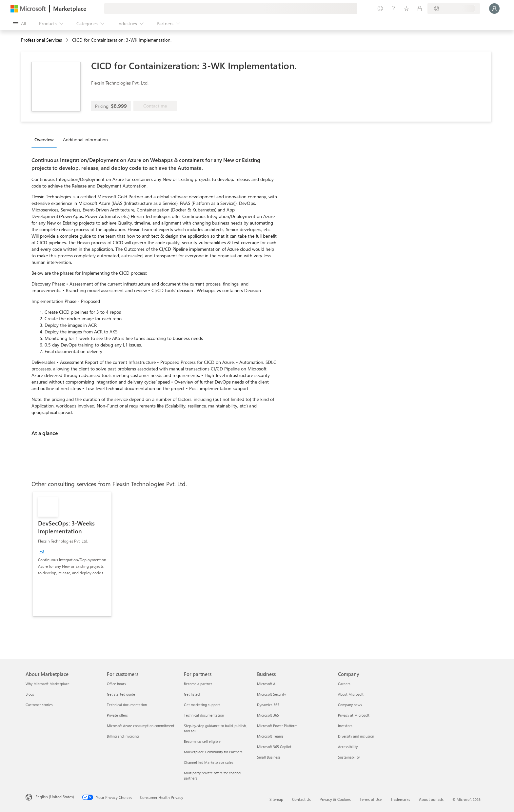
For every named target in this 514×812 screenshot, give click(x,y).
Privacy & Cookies (335, 799)
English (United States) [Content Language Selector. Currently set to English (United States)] (55, 797)
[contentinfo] (68, 40)
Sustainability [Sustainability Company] (349, 757)
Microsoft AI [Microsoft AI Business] (267, 684)
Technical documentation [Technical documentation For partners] (204, 715)
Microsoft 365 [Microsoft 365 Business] (268, 715)
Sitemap (276, 799)
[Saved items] (406, 9)
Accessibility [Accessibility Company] (348, 747)
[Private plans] (420, 9)
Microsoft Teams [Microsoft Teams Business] (270, 736)
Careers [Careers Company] (344, 684)
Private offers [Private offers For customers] (117, 715)
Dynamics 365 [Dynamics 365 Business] (268, 705)
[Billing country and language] (454, 9)
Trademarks (400, 799)
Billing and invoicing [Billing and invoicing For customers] (123, 736)
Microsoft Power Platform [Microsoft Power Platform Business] (277, 726)
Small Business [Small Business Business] (269, 757)
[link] (72, 554)
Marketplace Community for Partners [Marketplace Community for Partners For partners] (213, 752)
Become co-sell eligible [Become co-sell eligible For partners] (202, 741)
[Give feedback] (380, 9)
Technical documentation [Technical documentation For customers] (127, 705)
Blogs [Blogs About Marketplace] (30, 694)
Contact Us (301, 799)
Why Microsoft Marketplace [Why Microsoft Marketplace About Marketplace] (48, 684)
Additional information (85, 139)
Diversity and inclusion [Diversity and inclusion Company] (356, 736)
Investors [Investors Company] (345, 726)
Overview (44, 139)
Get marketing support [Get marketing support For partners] (202, 705)
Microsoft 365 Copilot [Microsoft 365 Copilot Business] (274, 747)
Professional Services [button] (41, 40)
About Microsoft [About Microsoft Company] (351, 694)
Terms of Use (371, 799)
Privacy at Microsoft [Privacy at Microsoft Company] (354, 715)
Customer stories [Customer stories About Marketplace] (39, 705)
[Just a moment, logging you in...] (494, 9)
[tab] (46, 139)
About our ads (431, 799)
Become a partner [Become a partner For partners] (198, 684)
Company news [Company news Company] (350, 705)
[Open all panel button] (20, 24)
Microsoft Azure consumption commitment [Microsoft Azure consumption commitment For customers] (141, 726)
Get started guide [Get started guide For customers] (121, 694)
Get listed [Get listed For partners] (192, 694)
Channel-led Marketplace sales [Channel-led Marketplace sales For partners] (209, 762)
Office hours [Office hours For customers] (116, 684)
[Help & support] (393, 9)
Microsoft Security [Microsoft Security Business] (271, 694)
